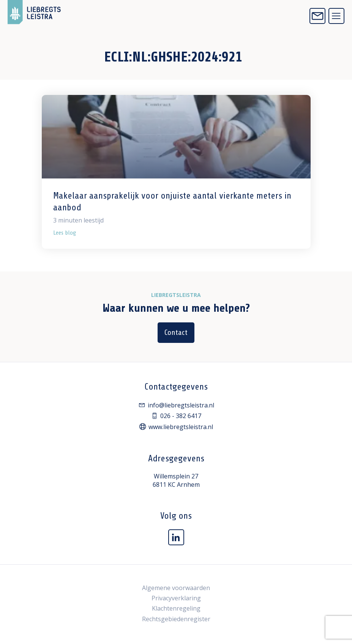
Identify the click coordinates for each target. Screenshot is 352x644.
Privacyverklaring (176, 598)
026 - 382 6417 (176, 416)
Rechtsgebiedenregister (176, 619)
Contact (176, 332)
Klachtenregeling (176, 608)
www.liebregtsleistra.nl (176, 427)
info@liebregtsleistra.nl (176, 405)
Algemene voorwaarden (176, 588)
